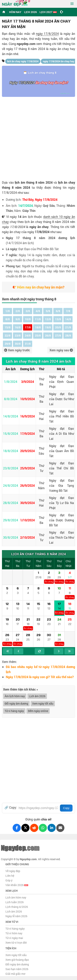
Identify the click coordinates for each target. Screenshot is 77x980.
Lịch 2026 (30, 12)
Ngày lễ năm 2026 (16, 916)
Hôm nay (15, 12)
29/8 (8, 344)
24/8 (28, 335)
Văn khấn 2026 (17, 885)
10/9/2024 (27, 399)
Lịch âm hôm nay (16, 897)
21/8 (68, 327)
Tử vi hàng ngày (14, 711)
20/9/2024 (27, 451)
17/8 (28, 327)
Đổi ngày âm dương (16, 703)
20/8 (58, 327)
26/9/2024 (27, 485)
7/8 (68, 311)
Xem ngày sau (61, 350)
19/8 (48, 327)
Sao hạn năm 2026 (17, 969)
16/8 (18, 327)
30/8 (18, 344)
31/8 (28, 344)
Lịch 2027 (48, 12)
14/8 (68, 319)
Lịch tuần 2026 (15, 902)
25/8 (38, 335)
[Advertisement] (38, 137)
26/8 (48, 335)
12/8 (48, 319)
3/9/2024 (28, 382)
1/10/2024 (27, 520)
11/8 (38, 319)
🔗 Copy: (11, 807)
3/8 (28, 311)
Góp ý (9, 880)
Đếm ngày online (38, 711)
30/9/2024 (27, 503)
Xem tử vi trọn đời (16, 943)
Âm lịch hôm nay (15, 696)
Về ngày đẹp (13, 871)
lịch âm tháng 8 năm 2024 (34, 182)
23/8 (18, 335)
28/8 (68, 335)
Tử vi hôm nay (14, 933)
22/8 (8, 335)
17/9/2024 (27, 433)
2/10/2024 (27, 537)
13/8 (58, 319)
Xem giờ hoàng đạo (17, 960)
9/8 (18, 319)
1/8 (8, 311)
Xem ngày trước (17, 350)
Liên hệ (10, 876)
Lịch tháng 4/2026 (17, 907)
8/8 (8, 319)
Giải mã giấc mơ (15, 974)
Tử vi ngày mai (14, 938)
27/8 (58, 335)
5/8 (48, 311)
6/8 (58, 311)
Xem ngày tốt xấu (43, 703)
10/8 (28, 319)
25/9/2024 (27, 468)
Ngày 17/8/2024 (22, 82)
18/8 (38, 327)
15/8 (8, 327)
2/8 (18, 311)
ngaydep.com (26, 44)
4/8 (38, 311)
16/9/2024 (27, 416)
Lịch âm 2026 (37, 696)
